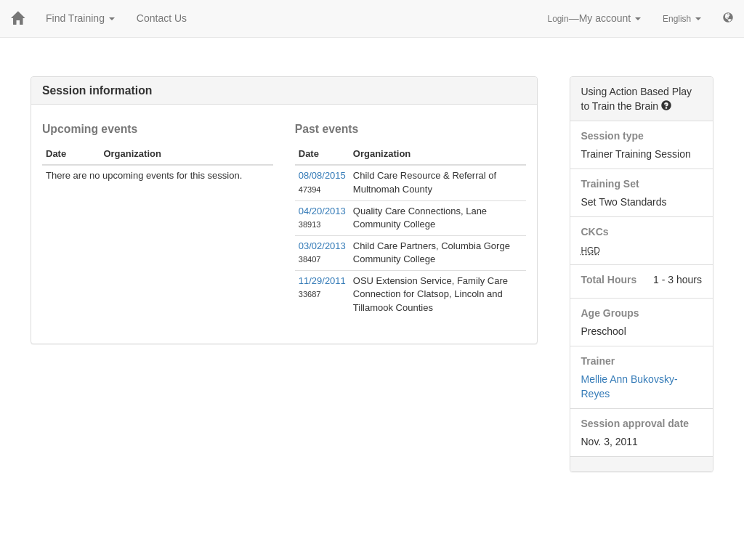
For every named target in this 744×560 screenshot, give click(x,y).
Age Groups (610, 313)
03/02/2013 (322, 246)
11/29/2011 (322, 281)
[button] (666, 105)
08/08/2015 (322, 175)
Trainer (598, 361)
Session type (612, 136)
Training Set (610, 184)
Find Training (80, 18)
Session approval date (635, 423)
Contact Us (162, 18)
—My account (595, 18)
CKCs (595, 232)
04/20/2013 (322, 211)
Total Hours (609, 280)
